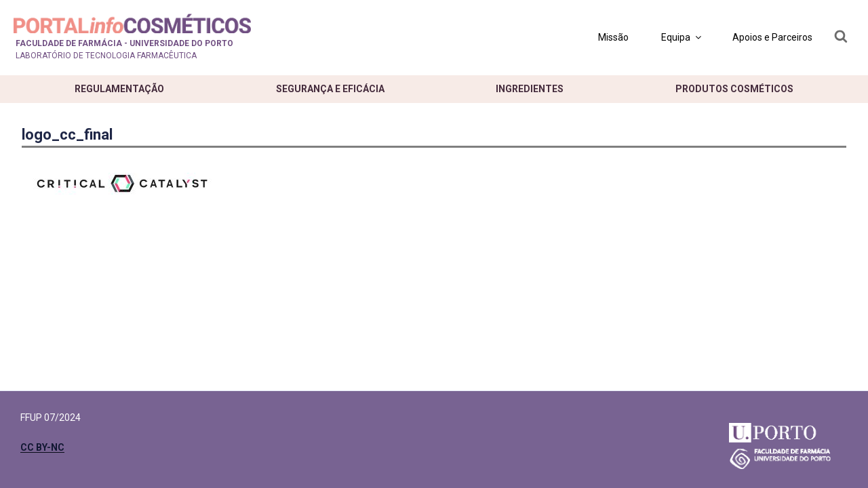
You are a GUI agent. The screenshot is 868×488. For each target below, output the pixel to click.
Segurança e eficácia (330, 89)
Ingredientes (530, 89)
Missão (613, 37)
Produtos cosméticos (734, 89)
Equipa (682, 37)
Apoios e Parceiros (772, 37)
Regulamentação (119, 89)
